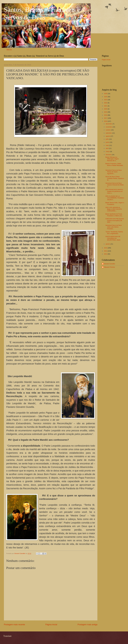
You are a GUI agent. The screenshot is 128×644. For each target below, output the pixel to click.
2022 (106, 103)
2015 (106, 248)
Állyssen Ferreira (109, 267)
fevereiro (109, 155)
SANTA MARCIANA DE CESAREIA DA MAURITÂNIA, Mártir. (113, 238)
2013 (106, 254)
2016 (106, 121)
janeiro (108, 244)
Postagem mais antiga (87, 625)
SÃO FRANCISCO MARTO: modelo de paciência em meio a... (114, 191)
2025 (106, 97)
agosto (108, 136)
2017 (106, 118)
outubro (108, 130)
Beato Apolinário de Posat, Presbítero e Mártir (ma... (114, 215)
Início (9, 49)
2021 (106, 106)
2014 (106, 251)
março (108, 151)
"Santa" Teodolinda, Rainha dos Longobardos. (114, 233)
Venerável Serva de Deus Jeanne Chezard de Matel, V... (115, 185)
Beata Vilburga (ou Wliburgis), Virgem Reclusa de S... (112, 159)
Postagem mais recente (14, 625)
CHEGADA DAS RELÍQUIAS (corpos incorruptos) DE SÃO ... (115, 220)
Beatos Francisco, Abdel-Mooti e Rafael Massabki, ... (114, 165)
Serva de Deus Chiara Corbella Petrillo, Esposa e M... (115, 178)
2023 (106, 100)
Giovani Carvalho (110, 264)
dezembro (109, 124)
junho (108, 142)
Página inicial (51, 625)
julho (107, 139)
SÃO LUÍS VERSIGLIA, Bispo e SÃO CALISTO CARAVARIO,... (114, 209)
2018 (106, 115)
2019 (106, 112)
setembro (109, 133)
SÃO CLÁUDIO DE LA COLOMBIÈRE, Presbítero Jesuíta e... (115, 198)
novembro (109, 127)
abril (107, 148)
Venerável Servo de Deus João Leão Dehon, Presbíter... (114, 227)
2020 (106, 109)
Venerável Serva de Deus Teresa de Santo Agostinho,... (114, 172)
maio (107, 145)
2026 (106, 94)
